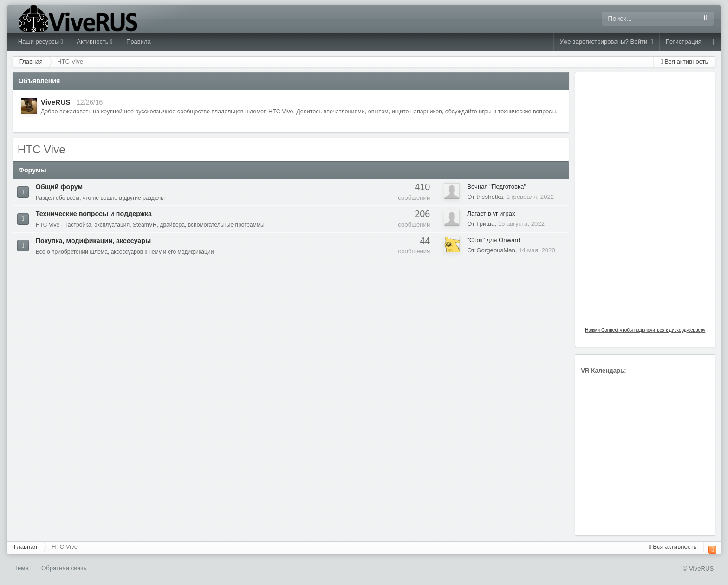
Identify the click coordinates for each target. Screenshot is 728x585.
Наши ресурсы (41, 42)
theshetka (490, 197)
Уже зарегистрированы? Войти (607, 42)
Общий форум (59, 187)
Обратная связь (64, 568)
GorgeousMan (496, 250)
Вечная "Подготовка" (497, 187)
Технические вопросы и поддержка (94, 214)
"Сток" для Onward (494, 240)
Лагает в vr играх (491, 214)
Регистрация (684, 42)
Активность (94, 42)
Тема (24, 568)
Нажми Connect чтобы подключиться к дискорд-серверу (645, 330)
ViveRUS (56, 102)
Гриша (485, 224)
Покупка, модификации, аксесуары (94, 241)
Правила (139, 42)
